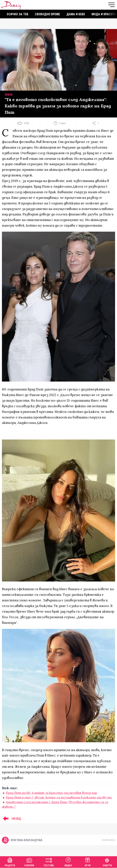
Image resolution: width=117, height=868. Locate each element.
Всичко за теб (18, 14)
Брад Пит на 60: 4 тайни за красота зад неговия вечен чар (51, 793)
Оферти (107, 862)
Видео (68, 862)
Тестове (49, 862)
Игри (88, 862)
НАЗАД (12, 819)
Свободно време (47, 14)
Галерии (29, 862)
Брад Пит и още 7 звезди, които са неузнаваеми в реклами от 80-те (59, 797)
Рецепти (10, 862)
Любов (8, 94)
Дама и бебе (76, 14)
